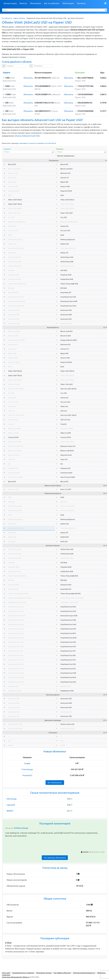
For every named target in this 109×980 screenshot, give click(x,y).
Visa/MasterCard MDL (16, 642)
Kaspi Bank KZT (14, 292)
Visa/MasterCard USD (16, 297)
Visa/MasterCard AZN (16, 682)
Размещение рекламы (44, 973)
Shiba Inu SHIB (13, 433)
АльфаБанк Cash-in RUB (17, 602)
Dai (9, 464)
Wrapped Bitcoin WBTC (16, 340)
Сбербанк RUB (14, 275)
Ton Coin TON (13, 231)
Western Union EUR (15, 729)
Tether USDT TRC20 (15, 204)
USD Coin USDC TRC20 (16, 415)
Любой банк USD (15, 257)
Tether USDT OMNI (15, 442)
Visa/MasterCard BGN (16, 677)
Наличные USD (14, 310)
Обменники (36, 3)
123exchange (27, 769)
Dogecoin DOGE (14, 191)
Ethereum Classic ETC (16, 446)
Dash (10, 195)
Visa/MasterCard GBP (16, 620)
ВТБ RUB (11, 288)
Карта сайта (6, 973)
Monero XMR (13, 186)
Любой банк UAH (15, 266)
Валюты (23, 3)
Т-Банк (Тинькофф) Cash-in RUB (20, 598)
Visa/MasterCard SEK (16, 655)
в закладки (23, 143)
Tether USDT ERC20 (15, 200)
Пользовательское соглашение (23, 973)
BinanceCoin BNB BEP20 (17, 222)
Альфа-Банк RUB (14, 279)
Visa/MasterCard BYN (16, 633)
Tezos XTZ (12, 459)
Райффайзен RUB (15, 691)
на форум (41, 143)
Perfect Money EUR (15, 510)
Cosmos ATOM (13, 437)
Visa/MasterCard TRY (16, 651)
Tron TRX (11, 217)
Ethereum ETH (13, 173)
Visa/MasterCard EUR (16, 607)
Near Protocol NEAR (15, 477)
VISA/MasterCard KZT (16, 629)
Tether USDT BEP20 (15, 208)
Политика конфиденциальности (84, 973)
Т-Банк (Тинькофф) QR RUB (18, 593)
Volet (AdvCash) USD (16, 248)
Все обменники (55, 783)
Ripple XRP (12, 182)
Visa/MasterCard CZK (16, 664)
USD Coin (11, 411)
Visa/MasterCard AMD (16, 638)
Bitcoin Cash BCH (14, 169)
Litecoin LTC (12, 178)
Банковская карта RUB (17, 301)
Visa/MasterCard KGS (16, 669)
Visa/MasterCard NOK (16, 673)
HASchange (12, 799)
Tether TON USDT (14, 213)
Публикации (68, 3)
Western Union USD (15, 724)
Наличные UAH (14, 323)
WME (10, 497)
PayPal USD (12, 244)
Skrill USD (12, 541)
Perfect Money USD (15, 506)
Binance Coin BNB (14, 429)
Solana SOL (12, 226)
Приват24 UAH (14, 585)
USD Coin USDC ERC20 (16, 389)
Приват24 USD (13, 686)
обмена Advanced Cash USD (27, 136)
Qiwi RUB (11, 502)
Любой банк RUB (15, 262)
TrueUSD (11, 424)
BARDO (10, 811)
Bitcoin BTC (12, 164)
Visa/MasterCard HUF (16, 646)
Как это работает (52, 3)
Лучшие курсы (10, 3)
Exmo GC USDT (13, 489)
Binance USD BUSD (15, 451)
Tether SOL (12, 406)
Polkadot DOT (13, 468)
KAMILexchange (21, 828)
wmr (10, 741)
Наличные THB (14, 716)
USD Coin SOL (13, 420)
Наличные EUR (14, 319)
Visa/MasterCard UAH (16, 306)
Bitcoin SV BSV (13, 336)
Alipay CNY (12, 253)
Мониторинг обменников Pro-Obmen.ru (16, 977)
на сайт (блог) (51, 143)
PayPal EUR (12, 537)
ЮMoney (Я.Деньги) (15, 239)
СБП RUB (11, 270)
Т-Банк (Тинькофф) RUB (17, 284)
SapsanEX (11, 805)
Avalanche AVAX (14, 473)
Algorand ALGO (14, 455)
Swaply (27, 763)
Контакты (81, 3)
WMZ (10, 235)
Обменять (28, 78)
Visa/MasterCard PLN (16, 660)
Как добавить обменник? (62, 973)
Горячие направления (66, 156)
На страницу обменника (55, 858)
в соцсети (32, 143)
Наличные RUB (14, 315)
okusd (10, 745)
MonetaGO (27, 775)
